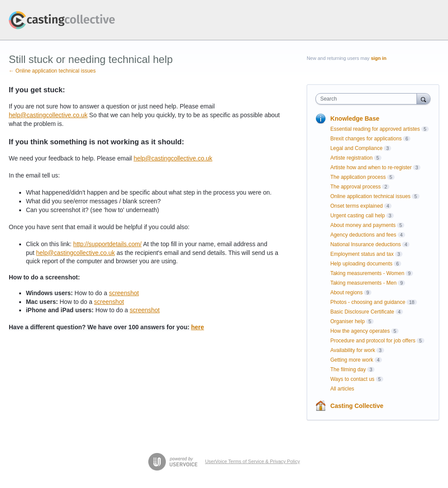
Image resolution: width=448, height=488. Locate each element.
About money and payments (363, 225)
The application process (358, 177)
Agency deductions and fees (363, 235)
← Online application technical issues (52, 71)
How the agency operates (360, 331)
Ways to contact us (352, 379)
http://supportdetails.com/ (107, 244)
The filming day (348, 369)
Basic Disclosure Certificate (362, 312)
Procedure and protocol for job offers (373, 341)
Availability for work (353, 350)
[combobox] (368, 99)
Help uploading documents (361, 264)
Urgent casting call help (358, 216)
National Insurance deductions (366, 244)
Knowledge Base (355, 119)
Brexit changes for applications (366, 139)
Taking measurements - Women (367, 273)
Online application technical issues (370, 196)
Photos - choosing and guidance (368, 302)
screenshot (124, 293)
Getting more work (352, 360)
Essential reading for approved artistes (375, 129)
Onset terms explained (357, 206)
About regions (346, 293)
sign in (379, 58)
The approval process (355, 187)
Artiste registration (352, 158)
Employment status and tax (362, 254)
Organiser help (348, 321)
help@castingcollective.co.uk (48, 115)
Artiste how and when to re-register (371, 167)
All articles (342, 389)
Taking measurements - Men (363, 283)
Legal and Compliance (356, 148)
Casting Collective (357, 406)
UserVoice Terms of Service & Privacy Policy (253, 461)
